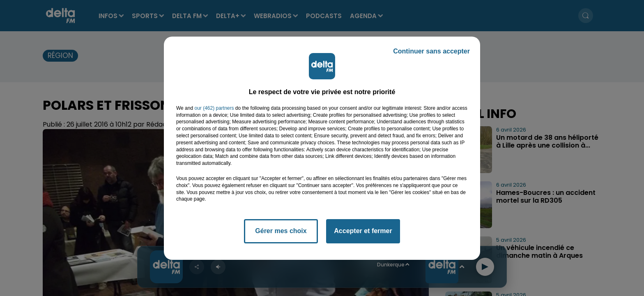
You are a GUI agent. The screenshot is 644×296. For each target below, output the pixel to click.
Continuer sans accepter (431, 51)
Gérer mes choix (281, 231)
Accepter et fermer (363, 231)
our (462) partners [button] (214, 108)
